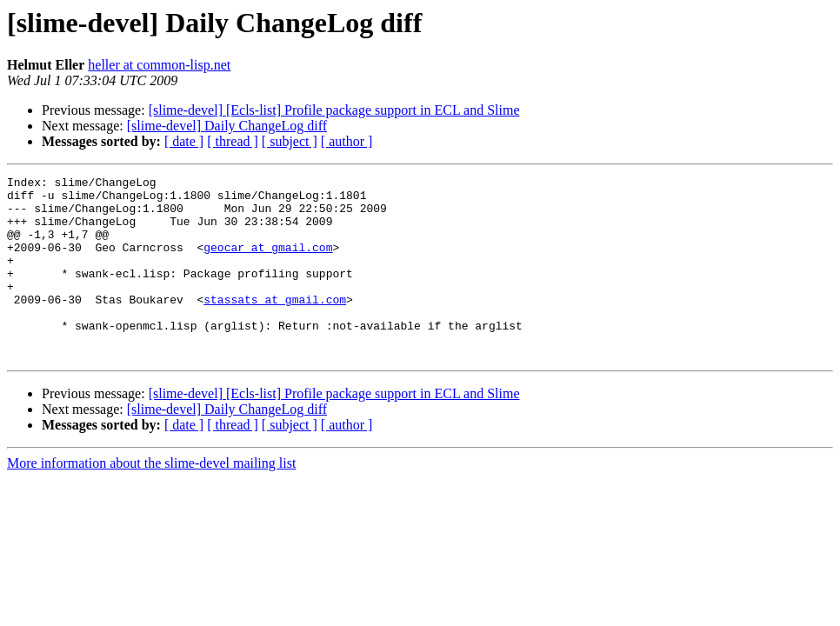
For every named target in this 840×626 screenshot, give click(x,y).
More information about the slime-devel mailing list (151, 499)
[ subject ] (290, 141)
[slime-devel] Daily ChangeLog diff (227, 126)
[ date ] (184, 141)
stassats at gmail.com (275, 325)
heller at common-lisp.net (159, 65)
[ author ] (347, 141)
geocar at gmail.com (268, 263)
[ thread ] (233, 141)
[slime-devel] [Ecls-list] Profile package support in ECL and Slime (334, 110)
